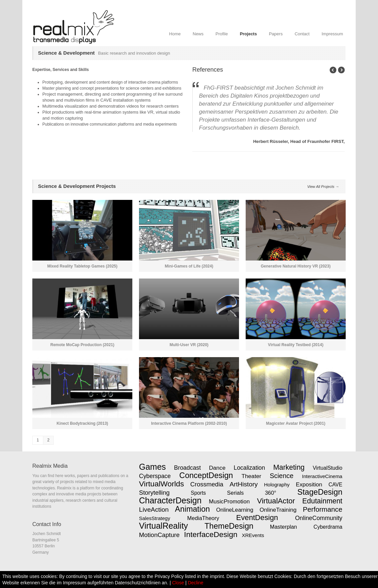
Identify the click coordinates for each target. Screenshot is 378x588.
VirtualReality (163, 526)
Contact (302, 34)
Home (175, 34)
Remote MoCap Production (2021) (82, 345)
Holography (277, 485)
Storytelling (154, 493)
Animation (192, 509)
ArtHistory (244, 484)
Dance (217, 468)
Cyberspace (155, 476)
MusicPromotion (229, 501)
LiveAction (154, 510)
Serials (235, 493)
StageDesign (320, 492)
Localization (249, 468)
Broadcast (187, 468)
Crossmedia (207, 484)
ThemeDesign (229, 526)
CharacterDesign (170, 500)
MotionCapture (159, 535)
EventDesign (257, 518)
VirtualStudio (327, 468)
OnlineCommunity (319, 518)
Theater (251, 476)
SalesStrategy (154, 518)
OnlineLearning (235, 510)
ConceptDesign (206, 475)
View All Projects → (323, 187)
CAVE (335, 485)
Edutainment (322, 501)
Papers (276, 34)
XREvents (253, 535)
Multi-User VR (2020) (189, 345)
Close (178, 583)
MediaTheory (203, 518)
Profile (222, 34)
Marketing (289, 467)
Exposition (309, 484)
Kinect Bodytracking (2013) (82, 423)
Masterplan (283, 527)
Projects (248, 34)
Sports (198, 493)
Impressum (332, 34)
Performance (322, 509)
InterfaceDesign (211, 534)
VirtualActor (276, 501)
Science (281, 476)
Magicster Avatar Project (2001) (296, 423)
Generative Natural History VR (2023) (295, 266)
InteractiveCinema (322, 476)
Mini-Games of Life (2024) (189, 266)
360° (271, 493)
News (198, 34)
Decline (195, 583)
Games (152, 467)
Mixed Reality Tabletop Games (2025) (82, 266)
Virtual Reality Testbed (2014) (296, 345)
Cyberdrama (328, 527)
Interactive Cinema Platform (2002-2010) (189, 423)
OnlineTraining (278, 510)
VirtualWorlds (161, 484)
